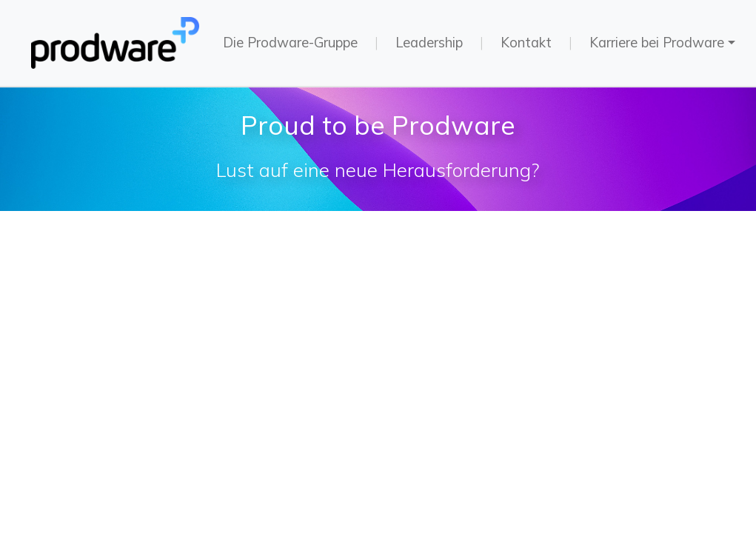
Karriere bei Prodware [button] (657, 43)
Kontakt (526, 43)
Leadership (429, 43)
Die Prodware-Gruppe (290, 43)
